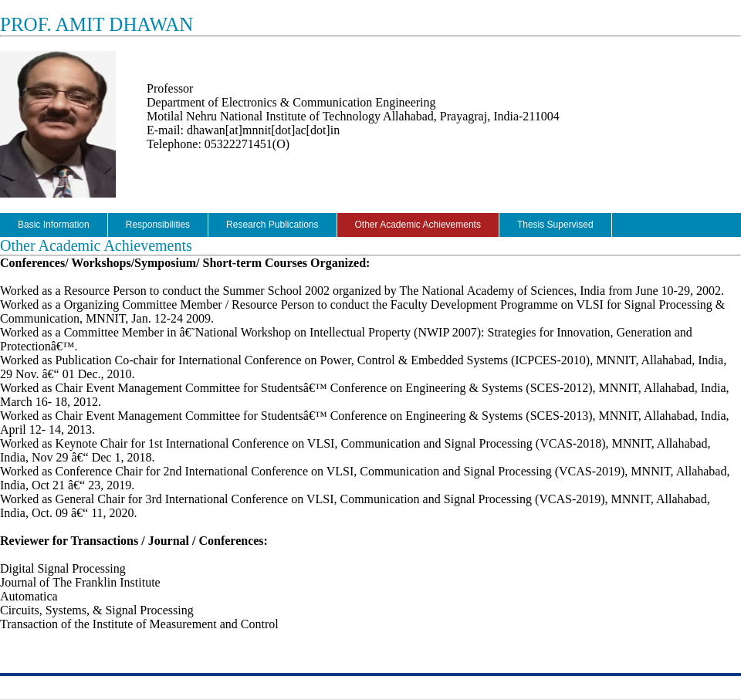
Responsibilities (158, 225)
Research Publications (272, 225)
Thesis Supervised (555, 225)
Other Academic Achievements (418, 225)
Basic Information (54, 225)
